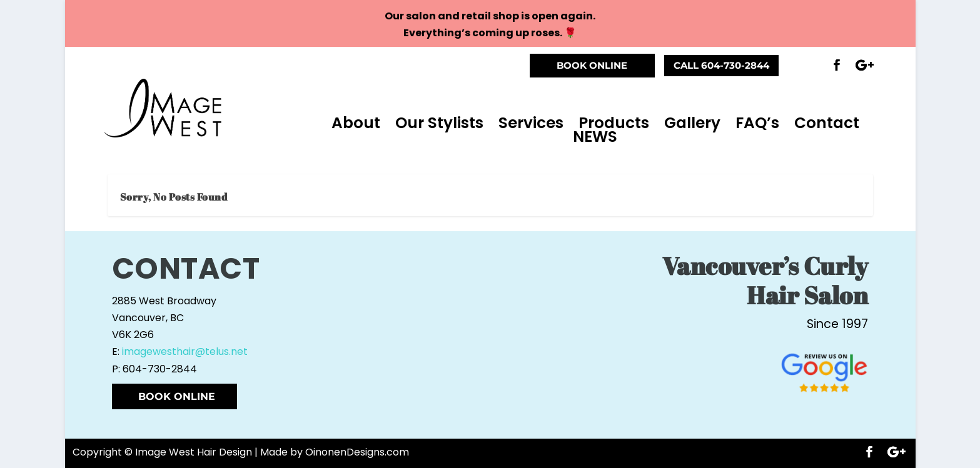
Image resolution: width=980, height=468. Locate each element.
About (356, 123)
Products (614, 123)
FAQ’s (757, 123)
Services (531, 123)
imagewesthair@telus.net (185, 351)
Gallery (692, 123)
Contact (827, 123)
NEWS (595, 137)
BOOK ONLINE (592, 65)
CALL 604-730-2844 (721, 65)
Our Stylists (439, 123)
